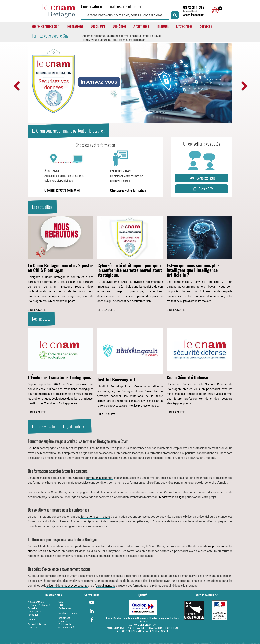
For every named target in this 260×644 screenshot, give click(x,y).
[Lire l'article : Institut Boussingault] (130, 372)
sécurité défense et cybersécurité (67, 586)
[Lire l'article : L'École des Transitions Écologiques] (61, 371)
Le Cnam (33, 448)
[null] (214, 10)
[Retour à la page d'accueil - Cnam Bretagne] (52, 10)
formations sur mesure (95, 517)
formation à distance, (100, 478)
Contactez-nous (202, 178)
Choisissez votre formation (62, 190)
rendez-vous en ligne (172, 497)
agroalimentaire (106, 586)
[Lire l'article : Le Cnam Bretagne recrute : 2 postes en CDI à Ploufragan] (61, 264)
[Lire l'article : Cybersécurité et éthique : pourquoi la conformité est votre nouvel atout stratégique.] (130, 264)
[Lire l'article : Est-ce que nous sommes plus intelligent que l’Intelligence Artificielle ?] (200, 264)
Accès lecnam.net (194, 15)
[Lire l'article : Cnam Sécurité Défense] (200, 371)
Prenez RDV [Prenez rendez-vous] (202, 189)
